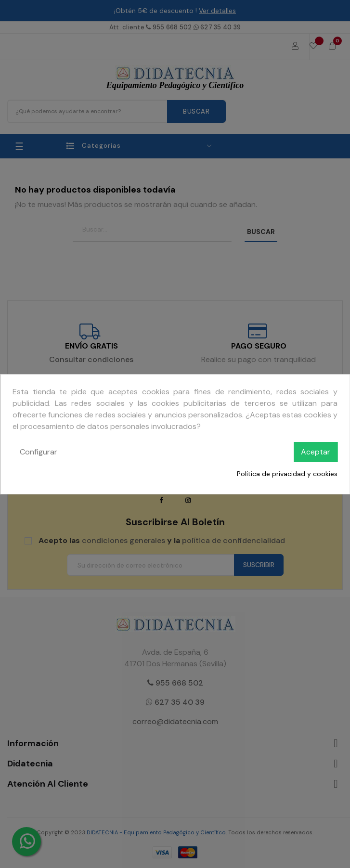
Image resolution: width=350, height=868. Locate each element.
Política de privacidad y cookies (287, 474)
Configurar (39, 452)
